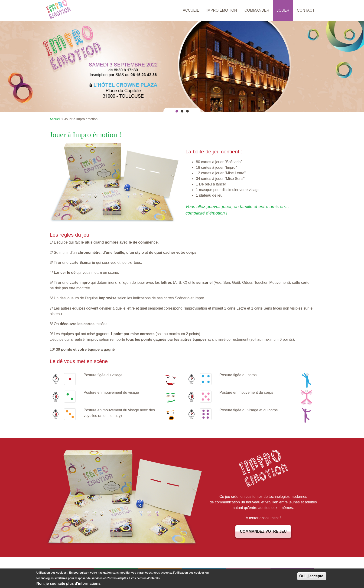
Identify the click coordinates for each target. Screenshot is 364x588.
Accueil (191, 10)
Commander (257, 10)
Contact (306, 10)
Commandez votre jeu (263, 531)
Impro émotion (222, 10)
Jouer (283, 10)
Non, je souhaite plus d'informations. (69, 584)
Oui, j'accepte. (312, 576)
